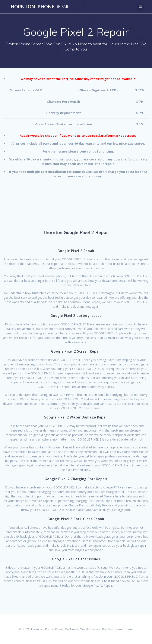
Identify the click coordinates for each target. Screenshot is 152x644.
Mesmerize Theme (121, 629)
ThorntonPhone (39, 7)
